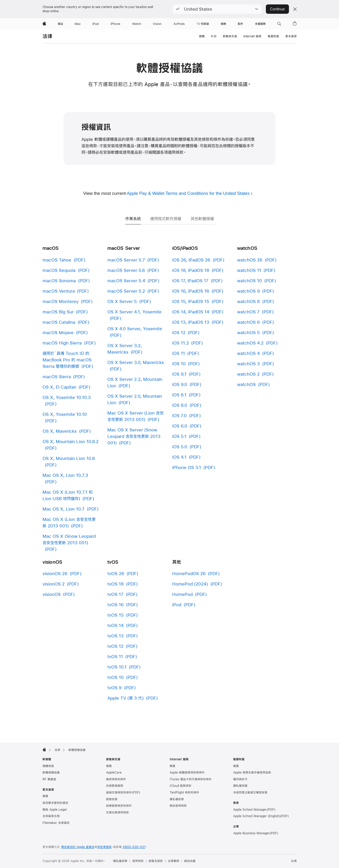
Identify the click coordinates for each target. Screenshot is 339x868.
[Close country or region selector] (295, 9)
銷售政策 (112, 799)
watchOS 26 (250, 260)
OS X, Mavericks (60, 431)
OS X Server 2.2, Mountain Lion (135, 382)
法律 (47, 36)
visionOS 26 (55, 573)
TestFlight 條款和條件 (184, 793)
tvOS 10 (116, 677)
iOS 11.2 (181, 343)
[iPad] (95, 24)
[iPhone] (115, 24)
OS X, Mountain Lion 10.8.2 (71, 441)
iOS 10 (179, 364)
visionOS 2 (54, 584)
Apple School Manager (250, 810)
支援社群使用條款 (117, 812)
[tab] (133, 212)
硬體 (202, 36)
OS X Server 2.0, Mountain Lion (135, 399)
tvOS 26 (116, 573)
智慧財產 (273, 36)
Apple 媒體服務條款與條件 (187, 773)
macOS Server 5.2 (126, 291)
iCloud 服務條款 (181, 786)
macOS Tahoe (57, 260)
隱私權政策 (177, 799)
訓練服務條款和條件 (119, 806)
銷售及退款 (156, 861)
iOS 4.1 (179, 457)
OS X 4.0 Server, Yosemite (135, 329)
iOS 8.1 (179, 395)
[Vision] (157, 24)
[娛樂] (223, 24)
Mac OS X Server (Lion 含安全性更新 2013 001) (136, 416)
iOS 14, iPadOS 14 (191, 312)
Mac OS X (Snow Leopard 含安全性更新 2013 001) (69, 539)
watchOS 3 (248, 364)
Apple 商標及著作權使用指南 (252, 773)
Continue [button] (277, 9)
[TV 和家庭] (203, 24)
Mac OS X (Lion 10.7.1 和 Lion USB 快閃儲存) (68, 495)
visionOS (52, 594)
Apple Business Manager (251, 833)
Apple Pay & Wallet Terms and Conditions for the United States (188, 193)
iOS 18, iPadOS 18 (191, 270)
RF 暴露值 (49, 779)
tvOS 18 (116, 584)
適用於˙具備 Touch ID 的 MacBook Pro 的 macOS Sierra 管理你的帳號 (67, 360)
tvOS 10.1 (117, 667)
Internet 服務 (252, 36)
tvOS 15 (116, 615)
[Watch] (137, 24)
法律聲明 (174, 861)
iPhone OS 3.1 (187, 467)
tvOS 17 (115, 594)
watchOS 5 (248, 332)
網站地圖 (190, 861)
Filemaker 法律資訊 (56, 823)
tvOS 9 (115, 688)
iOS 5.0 (180, 447)
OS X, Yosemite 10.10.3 (67, 397)
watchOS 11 (249, 270)
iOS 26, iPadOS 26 (191, 260)
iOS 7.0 (179, 415)
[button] (217, 9)
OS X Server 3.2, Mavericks (125, 349)
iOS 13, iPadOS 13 (191, 322)
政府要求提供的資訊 (55, 803)
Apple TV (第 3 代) (126, 698)
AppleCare (114, 773)
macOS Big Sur (58, 312)
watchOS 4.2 (250, 343)
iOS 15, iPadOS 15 (191, 301)
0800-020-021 (134, 847)
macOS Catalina (59, 322)
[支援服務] (260, 24)
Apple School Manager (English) (257, 816)
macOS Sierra (57, 377)
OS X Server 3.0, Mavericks (136, 362)
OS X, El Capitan (59, 387)
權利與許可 (240, 779)
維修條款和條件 (116, 779)
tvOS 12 (115, 646)
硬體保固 (48, 766)
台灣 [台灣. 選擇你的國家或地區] (294, 861)
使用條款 (138, 861)
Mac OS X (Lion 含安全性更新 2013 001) (69, 522)
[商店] (60, 24)
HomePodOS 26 (189, 573)
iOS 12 (179, 332)
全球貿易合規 (51, 816)
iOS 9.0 (180, 384)
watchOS (246, 384)
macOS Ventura (59, 291)
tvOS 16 (116, 605)
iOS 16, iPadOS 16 (191, 291)
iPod (177, 605)
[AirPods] (179, 24)
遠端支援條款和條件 (119, 793)
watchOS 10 (250, 281)
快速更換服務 (115, 786)
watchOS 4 (248, 353)
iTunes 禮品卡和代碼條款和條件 (191, 779)
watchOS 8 (248, 301)
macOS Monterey (61, 301)
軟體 (214, 36)
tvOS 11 (115, 656)
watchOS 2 (248, 374)
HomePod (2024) (190, 584)
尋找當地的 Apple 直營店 (78, 847)
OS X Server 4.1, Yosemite (134, 312)
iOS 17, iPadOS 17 (190, 281)
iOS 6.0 (180, 426)
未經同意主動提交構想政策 (250, 793)
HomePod (182, 594)
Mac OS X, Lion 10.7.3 (65, 475)
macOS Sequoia (59, 270)
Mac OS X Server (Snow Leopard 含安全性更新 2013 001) (134, 436)
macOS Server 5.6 (126, 270)
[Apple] (44, 24)
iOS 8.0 (180, 405)
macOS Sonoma (59, 281)
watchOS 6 (248, 322)
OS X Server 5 (122, 301)
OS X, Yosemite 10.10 (65, 414)
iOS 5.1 (179, 436)
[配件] (240, 24)
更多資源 (291, 36)
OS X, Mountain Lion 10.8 (69, 458)
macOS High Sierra (62, 343)
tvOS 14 (116, 625)
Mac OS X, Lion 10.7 (64, 509)
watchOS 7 (248, 312)
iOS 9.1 (179, 374)
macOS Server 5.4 (126, 281)
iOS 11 (179, 353)
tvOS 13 (116, 636)
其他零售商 (104, 847)
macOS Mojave (58, 332)
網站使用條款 (178, 806)
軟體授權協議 (51, 773)
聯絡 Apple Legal (55, 810)
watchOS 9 (248, 291)
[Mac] (78, 24)
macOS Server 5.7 (126, 260)
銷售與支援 (230, 36)
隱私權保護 (240, 786)
